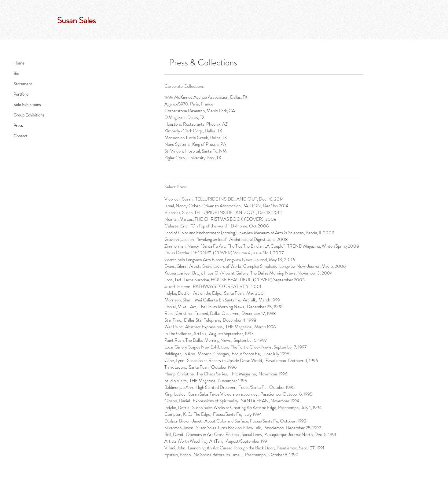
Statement (23, 84)
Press (18, 125)
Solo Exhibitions (27, 105)
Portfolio (21, 94)
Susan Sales (76, 20)
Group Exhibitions (29, 115)
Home (19, 63)
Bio (16, 73)
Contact (20, 136)
